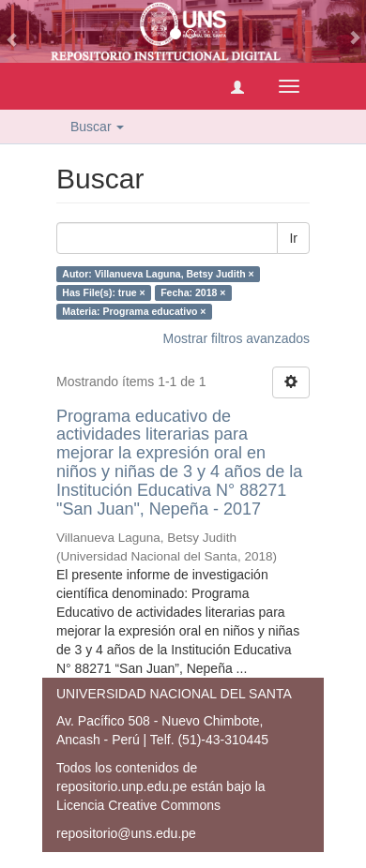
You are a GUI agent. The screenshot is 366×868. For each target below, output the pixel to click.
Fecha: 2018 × (193, 292)
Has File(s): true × (103, 292)
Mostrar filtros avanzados (236, 338)
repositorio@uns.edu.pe (126, 833)
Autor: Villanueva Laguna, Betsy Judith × (158, 274)
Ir (293, 238)
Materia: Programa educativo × (134, 311)
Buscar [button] (97, 127)
